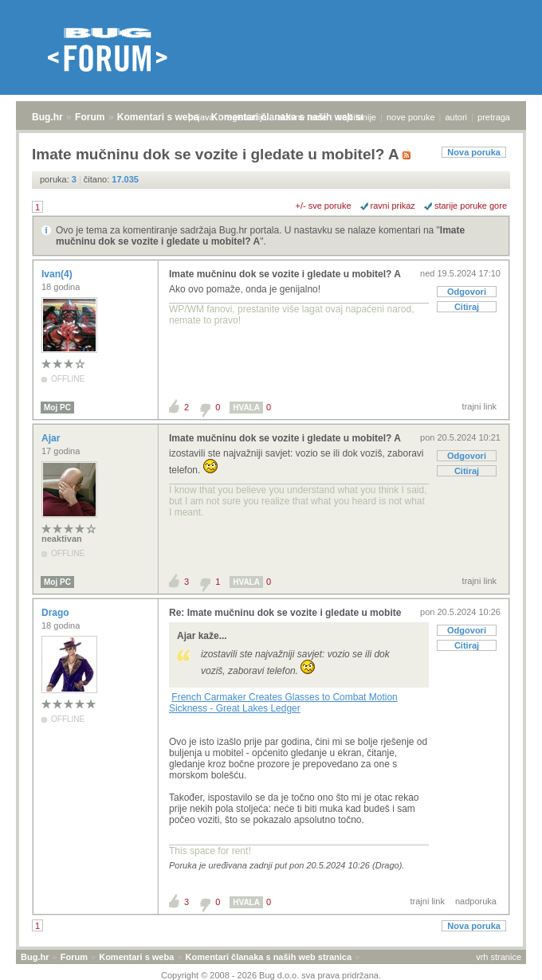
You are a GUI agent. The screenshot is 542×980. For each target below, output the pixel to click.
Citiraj (467, 307)
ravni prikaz (393, 206)
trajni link (479, 406)
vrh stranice (499, 957)
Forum (90, 117)
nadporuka (476, 901)
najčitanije (357, 117)
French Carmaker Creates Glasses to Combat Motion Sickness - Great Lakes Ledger (283, 703)
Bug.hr (47, 117)
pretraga (494, 117)
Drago (57, 613)
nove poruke (411, 117)
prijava (201, 117)
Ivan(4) (58, 274)
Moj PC (57, 408)
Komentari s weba (158, 117)
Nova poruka (474, 152)
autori (457, 117)
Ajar (52, 438)
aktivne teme (302, 117)
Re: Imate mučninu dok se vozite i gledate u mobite (285, 613)
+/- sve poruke (324, 206)
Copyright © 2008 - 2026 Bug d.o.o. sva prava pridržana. (271, 975)
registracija (246, 117)
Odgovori (467, 292)
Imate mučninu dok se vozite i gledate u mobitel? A (285, 274)
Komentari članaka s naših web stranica (269, 957)
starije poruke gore (471, 206)
